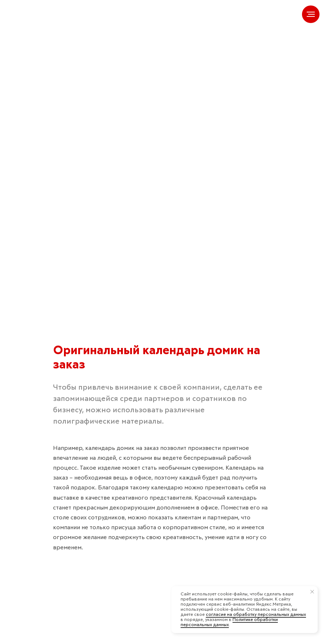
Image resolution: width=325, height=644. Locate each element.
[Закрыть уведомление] (312, 592)
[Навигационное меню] (311, 14)
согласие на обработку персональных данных (256, 615)
